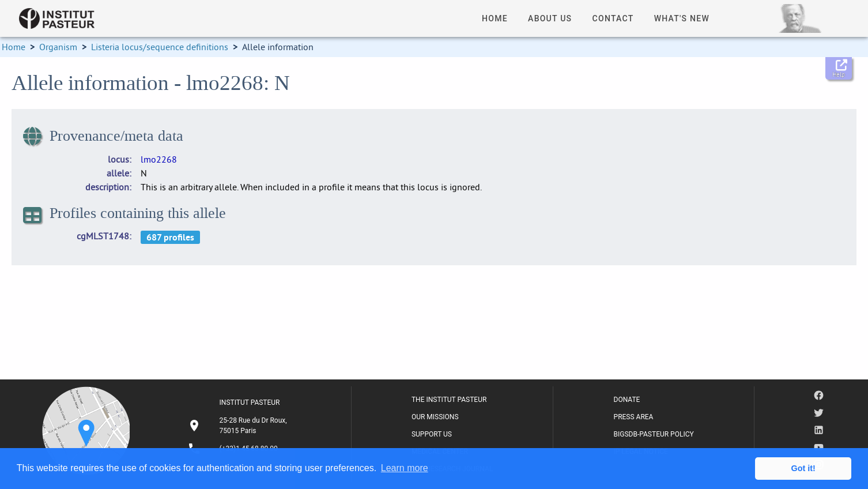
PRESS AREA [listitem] (634, 417)
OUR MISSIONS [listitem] (435, 417)
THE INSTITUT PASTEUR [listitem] (449, 400)
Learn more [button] (405, 468)
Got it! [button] (803, 468)
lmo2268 (159, 159)
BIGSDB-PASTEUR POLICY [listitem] (654, 434)
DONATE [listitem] (627, 400)
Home (14, 47)
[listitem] (239, 426)
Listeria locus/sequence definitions (160, 47)
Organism (58, 47)
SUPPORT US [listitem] (432, 434)
